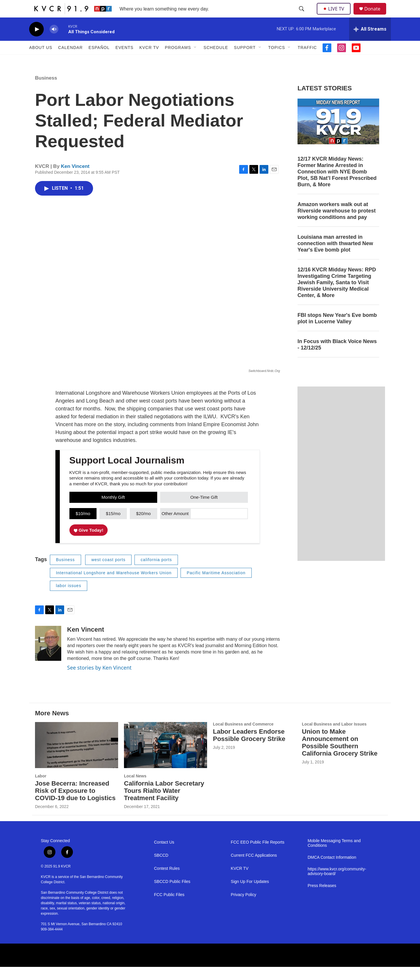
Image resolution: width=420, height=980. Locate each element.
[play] (36, 42)
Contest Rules (167, 882)
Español (99, 61)
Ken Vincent (75, 179)
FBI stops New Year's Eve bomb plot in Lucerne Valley (337, 331)
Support (245, 61)
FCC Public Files (169, 908)
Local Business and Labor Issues (334, 737)
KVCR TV (149, 61)
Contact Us (164, 855)
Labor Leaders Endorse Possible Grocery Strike (249, 748)
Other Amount (175, 527)
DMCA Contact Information (332, 871)
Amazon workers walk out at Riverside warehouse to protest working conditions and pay (337, 224)
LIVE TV (335, 15)
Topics (277, 61)
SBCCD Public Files (172, 895)
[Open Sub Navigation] (195, 61)
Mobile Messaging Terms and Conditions (334, 856)
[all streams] (370, 42)
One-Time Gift (204, 510)
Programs (178, 61)
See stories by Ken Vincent (99, 681)
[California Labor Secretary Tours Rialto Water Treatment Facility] (166, 758)
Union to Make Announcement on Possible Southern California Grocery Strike (340, 756)
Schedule (216, 61)
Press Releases (322, 899)
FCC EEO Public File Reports (258, 855)
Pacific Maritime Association (216, 586)
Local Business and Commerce (243, 737)
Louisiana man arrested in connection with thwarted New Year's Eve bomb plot (335, 257)
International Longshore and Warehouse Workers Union (114, 586)
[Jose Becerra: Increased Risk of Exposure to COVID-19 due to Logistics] (77, 758)
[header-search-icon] (302, 15)
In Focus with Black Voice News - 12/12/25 (337, 358)
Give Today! (89, 543)
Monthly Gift (113, 510)
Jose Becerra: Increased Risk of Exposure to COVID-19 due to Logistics (75, 804)
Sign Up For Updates (250, 895)
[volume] (54, 42)
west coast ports (108, 573)
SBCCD (161, 869)
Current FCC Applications (254, 869)
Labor (41, 789)
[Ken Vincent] (48, 656)
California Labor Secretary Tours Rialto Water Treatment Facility (164, 804)
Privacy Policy (243, 908)
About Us (41, 61)
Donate (376, 15)
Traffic (307, 61)
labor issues (69, 599)
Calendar (70, 61)
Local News (135, 789)
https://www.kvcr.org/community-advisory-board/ (337, 885)
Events (125, 61)
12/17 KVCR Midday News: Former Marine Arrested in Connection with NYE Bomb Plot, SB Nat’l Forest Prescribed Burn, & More (337, 185)
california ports (156, 573)
